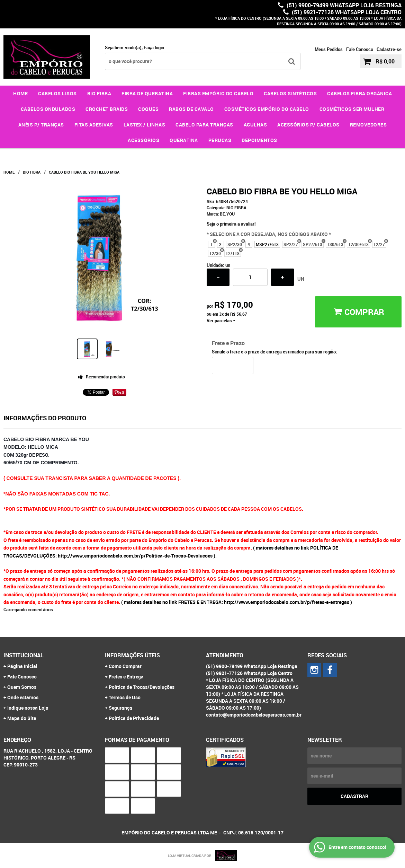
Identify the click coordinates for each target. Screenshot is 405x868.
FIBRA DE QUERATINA (147, 93)
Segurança (120, 708)
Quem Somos (22, 687)
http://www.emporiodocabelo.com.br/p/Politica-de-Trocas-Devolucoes (135, 556)
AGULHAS (255, 125)
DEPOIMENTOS (259, 140)
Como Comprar (125, 666)
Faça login (154, 47)
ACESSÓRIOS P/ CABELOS (308, 125)
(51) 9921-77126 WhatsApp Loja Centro (346, 12)
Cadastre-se (389, 49)
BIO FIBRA (99, 93)
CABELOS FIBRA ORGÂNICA (359, 93)
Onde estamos (23, 697)
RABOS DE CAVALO (191, 109)
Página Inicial (22, 666)
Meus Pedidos (329, 49)
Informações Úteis (132, 655)
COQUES (148, 109)
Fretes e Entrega (126, 677)
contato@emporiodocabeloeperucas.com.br (254, 715)
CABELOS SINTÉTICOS (290, 93)
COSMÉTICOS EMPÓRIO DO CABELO (267, 109)
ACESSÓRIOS (143, 140)
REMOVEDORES (368, 125)
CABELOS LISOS (57, 93)
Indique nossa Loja (28, 708)
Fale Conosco (360, 49)
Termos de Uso (125, 697)
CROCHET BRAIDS (107, 109)
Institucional (24, 655)
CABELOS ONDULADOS (48, 109)
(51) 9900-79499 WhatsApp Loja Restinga (343, 5)
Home (20, 93)
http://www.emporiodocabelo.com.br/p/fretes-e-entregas (287, 602)
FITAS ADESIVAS (94, 125)
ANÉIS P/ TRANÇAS (41, 125)
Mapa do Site (22, 718)
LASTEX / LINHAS (145, 125)
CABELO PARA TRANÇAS (204, 125)
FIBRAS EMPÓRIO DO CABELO (218, 93)
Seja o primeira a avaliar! (231, 224)
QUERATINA (184, 140)
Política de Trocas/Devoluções (142, 687)
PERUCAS (220, 140)
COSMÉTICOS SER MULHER (352, 109)
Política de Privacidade (134, 718)
